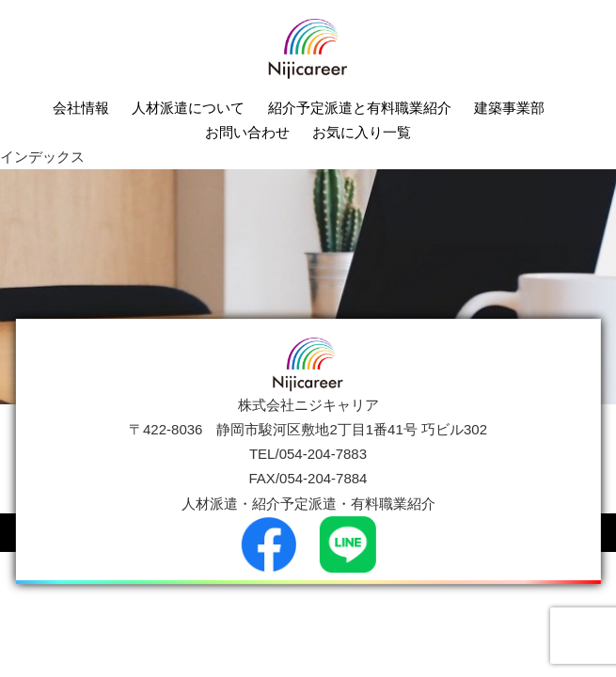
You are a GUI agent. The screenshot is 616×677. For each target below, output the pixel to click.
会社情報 (81, 108)
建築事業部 (509, 108)
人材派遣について (188, 108)
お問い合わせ (247, 132)
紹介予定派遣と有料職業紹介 (360, 108)
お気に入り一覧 (362, 132)
